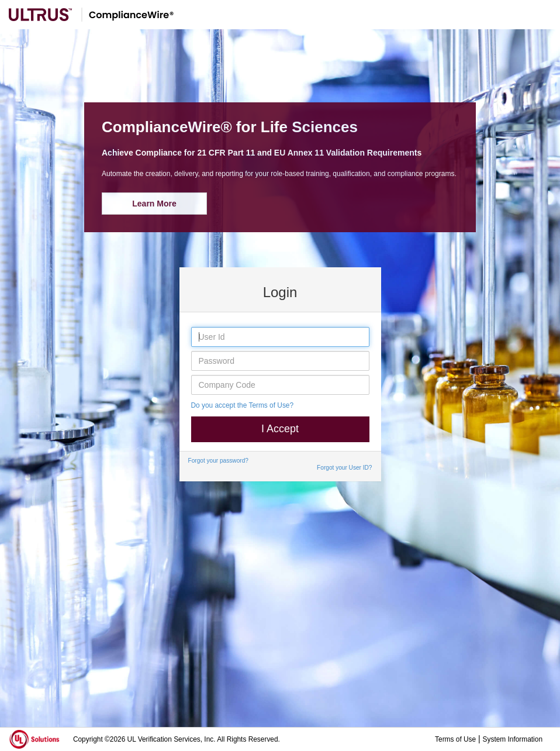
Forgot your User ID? (344, 468)
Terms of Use (455, 739)
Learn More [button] (154, 204)
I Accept (280, 429)
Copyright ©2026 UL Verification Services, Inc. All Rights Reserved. (177, 739)
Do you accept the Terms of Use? (243, 405)
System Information (513, 739)
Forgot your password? (218, 461)
